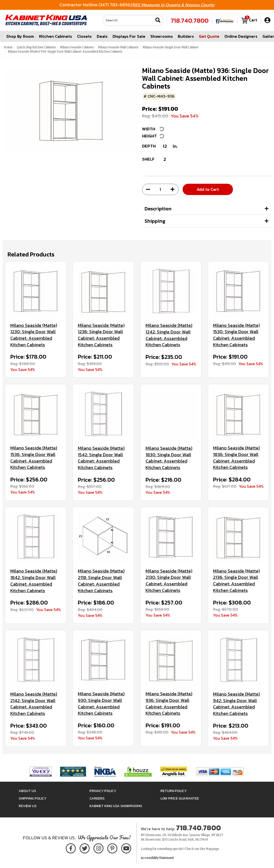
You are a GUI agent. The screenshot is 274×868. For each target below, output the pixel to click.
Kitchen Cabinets (56, 36)
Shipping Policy (32, 798)
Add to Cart (208, 189)
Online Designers (241, 36)
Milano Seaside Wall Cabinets (118, 47)
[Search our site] (128, 20)
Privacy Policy (103, 791)
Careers (97, 798)
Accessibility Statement (157, 858)
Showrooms (162, 36)
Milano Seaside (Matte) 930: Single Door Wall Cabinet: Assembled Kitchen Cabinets (101, 704)
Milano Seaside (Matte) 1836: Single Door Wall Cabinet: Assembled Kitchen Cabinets (236, 458)
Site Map (206, 849)
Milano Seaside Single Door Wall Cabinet (170, 47)
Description (158, 209)
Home (8, 47)
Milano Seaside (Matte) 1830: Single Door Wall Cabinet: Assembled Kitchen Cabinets (169, 458)
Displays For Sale (129, 36)
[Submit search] (158, 21)
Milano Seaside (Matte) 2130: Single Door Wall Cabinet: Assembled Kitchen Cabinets (169, 581)
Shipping (155, 221)
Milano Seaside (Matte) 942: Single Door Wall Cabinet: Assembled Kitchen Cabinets (236, 704)
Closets (84, 36)
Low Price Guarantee (180, 798)
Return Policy (174, 791)
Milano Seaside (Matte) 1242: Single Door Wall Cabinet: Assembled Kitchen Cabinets (169, 335)
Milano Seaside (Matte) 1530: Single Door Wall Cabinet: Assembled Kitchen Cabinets (236, 335)
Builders (186, 36)
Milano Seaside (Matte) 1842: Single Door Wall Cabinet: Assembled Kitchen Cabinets (34, 581)
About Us (27, 791)
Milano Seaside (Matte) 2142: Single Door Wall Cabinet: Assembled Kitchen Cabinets (34, 704)
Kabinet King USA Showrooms (116, 806)
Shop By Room (20, 36)
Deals (102, 36)
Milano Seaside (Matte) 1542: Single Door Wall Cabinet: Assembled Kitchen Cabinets (101, 458)
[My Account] (267, 20)
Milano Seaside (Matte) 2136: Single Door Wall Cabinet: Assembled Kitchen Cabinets (236, 581)
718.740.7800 (190, 20)
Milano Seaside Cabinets (77, 47)
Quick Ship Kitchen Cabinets (36, 47)
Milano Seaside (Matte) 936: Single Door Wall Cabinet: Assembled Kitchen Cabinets (169, 704)
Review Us (28, 806)
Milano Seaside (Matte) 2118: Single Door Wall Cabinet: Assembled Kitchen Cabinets (101, 581)
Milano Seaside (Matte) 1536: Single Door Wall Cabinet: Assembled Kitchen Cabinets (34, 458)
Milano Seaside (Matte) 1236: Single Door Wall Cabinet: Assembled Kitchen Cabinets (101, 335)
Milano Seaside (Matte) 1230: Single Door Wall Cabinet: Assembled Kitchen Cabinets (34, 335)
